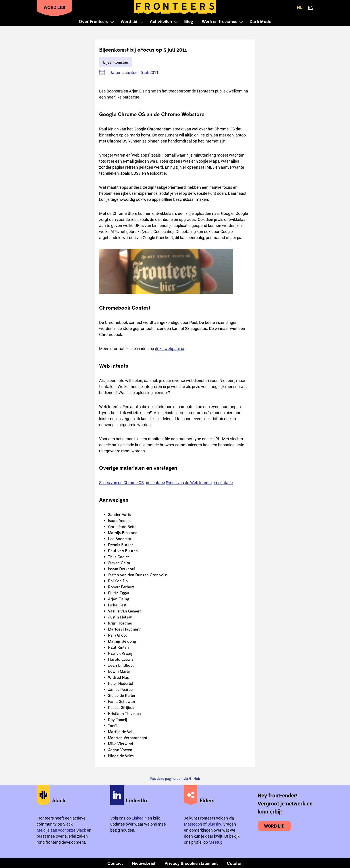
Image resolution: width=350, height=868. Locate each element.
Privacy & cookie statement (191, 863)
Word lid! (54, 7)
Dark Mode (260, 21)
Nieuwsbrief (144, 863)
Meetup (216, 842)
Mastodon (193, 824)
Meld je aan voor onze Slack (61, 830)
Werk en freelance (220, 21)
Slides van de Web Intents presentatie (199, 483)
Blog (189, 21)
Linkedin (139, 818)
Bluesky (214, 824)
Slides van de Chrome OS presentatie (132, 483)
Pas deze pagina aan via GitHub (175, 778)
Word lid (129, 21)
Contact (115, 863)
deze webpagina (170, 349)
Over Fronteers (94, 21)
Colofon (235, 863)
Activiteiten (161, 21)
